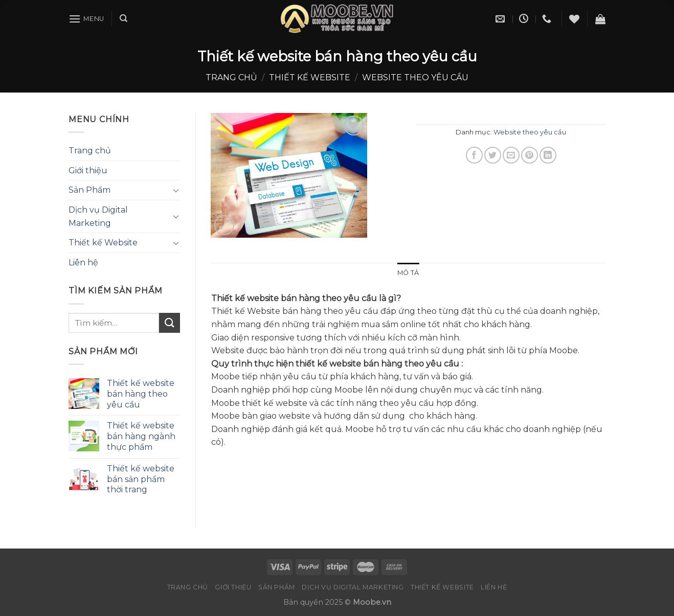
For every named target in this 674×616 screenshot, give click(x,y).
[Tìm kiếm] (123, 18)
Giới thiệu (88, 170)
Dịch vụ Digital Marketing (98, 216)
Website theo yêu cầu (415, 77)
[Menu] (86, 19)
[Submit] (169, 323)
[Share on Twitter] (493, 155)
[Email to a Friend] (511, 155)
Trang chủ (231, 77)
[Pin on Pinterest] (530, 155)
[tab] (408, 273)
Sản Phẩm (89, 190)
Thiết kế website (310, 77)
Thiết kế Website (103, 243)
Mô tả (408, 273)
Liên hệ (83, 263)
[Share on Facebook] (474, 155)
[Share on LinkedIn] (548, 155)
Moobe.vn (372, 602)
